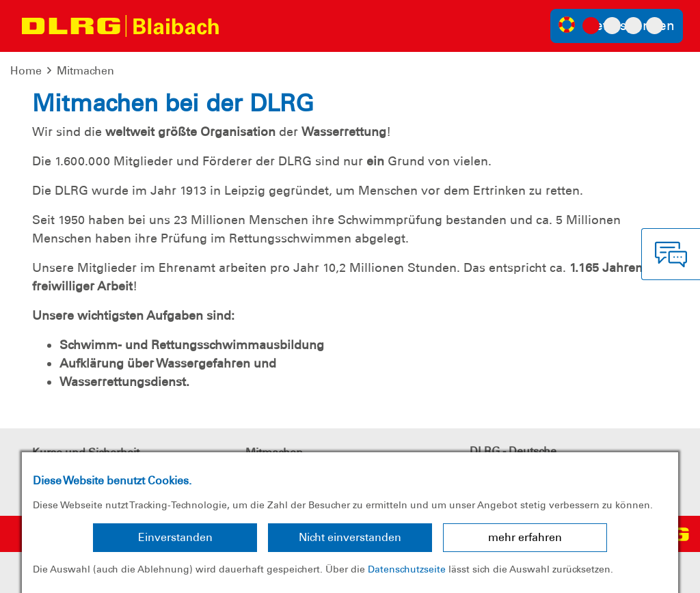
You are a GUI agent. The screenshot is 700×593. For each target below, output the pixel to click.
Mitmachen (85, 71)
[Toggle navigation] (243, 26)
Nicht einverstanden (350, 537)
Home (26, 71)
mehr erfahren (525, 537)
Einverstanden (175, 537)
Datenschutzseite (407, 569)
